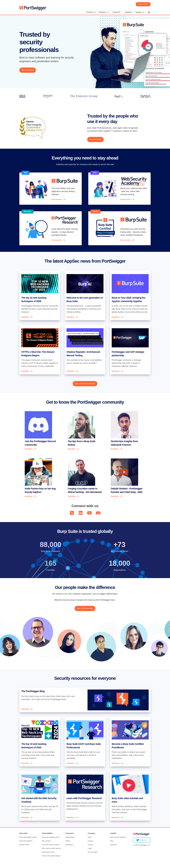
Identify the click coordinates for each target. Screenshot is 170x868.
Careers (90, 847)
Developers (69, 851)
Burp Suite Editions (26, 847)
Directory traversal (48, 859)
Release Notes (24, 851)
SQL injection (46, 847)
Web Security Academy (118, 844)
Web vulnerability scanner (28, 844)
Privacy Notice (93, 859)
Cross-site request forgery (51, 851)
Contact (90, 851)
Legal (90, 855)
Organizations (70, 844)
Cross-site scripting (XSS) (51, 844)
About (90, 844)
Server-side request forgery (51, 862)
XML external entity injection (51, 855)
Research (117, 12)
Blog (112, 847)
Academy (128, 12)
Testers (68, 847)
